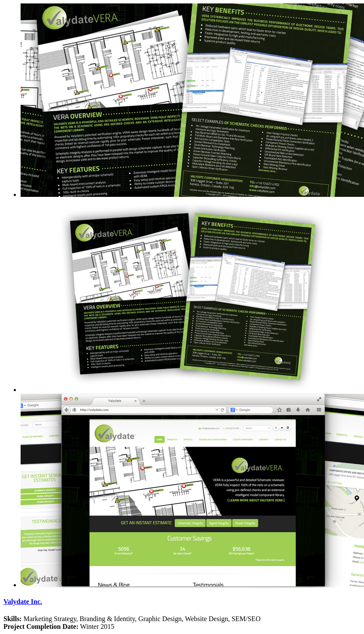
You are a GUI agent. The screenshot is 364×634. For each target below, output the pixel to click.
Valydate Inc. (23, 602)
